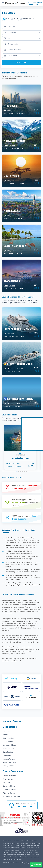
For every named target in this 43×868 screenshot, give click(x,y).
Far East (6, 731)
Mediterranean (8, 749)
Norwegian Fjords (9, 745)
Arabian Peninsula (9, 762)
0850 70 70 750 (35, 4)
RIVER (16, 19)
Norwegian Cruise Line (11, 796)
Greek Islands (8, 742)
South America (8, 738)
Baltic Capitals (8, 752)
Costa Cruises (8, 779)
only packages (28, 19)
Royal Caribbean (9, 786)
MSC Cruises (8, 783)
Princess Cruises (9, 793)
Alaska (5, 735)
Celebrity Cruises (9, 790)
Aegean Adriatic (9, 759)
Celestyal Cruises (9, 776)
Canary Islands (8, 766)
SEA (8, 19)
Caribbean (7, 755)
